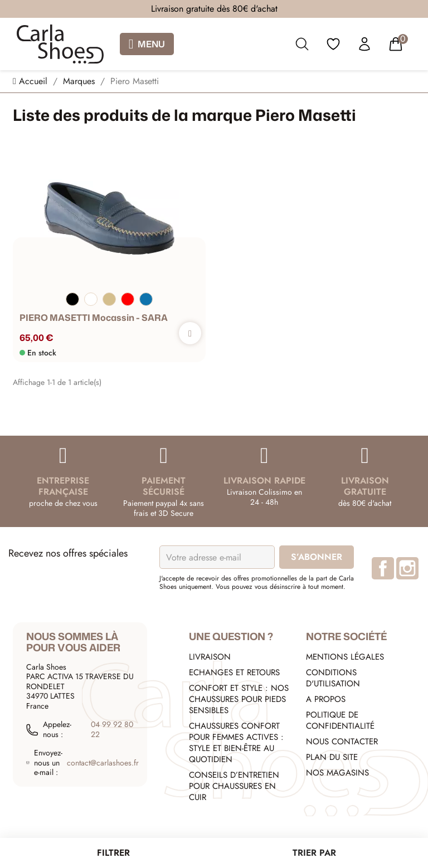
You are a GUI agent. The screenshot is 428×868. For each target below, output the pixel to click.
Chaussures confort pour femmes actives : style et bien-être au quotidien (236, 743)
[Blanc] (91, 299)
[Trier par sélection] (315, 853)
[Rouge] (128, 299)
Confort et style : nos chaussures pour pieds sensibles (239, 699)
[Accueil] (31, 81)
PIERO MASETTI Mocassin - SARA (94, 318)
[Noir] (72, 299)
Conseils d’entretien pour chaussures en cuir (234, 786)
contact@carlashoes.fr (103, 763)
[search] (302, 46)
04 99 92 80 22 (112, 730)
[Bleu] (146, 299)
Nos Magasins (337, 773)
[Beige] (109, 299)
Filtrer (113, 853)
